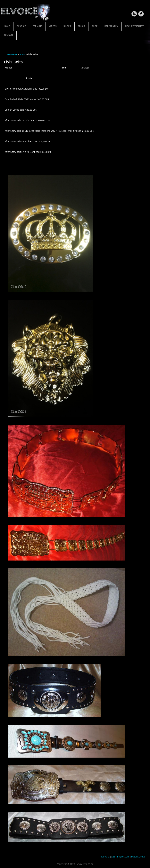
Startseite (12, 55)
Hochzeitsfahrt (134, 26)
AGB (113, 857)
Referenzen (111, 26)
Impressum (123, 857)
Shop (95, 26)
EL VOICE (21, 26)
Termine (37, 26)
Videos (53, 26)
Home (7, 26)
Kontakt (8, 35)
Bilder (67, 26)
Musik (81, 26)
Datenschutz (138, 857)
